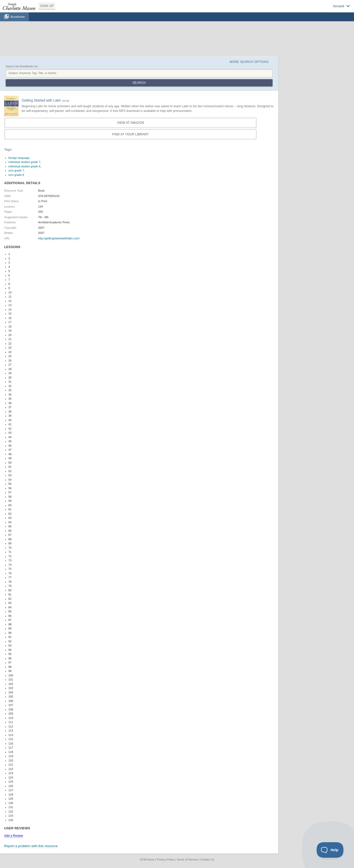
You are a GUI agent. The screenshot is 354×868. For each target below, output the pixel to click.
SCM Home (147, 859)
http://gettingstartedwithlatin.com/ (59, 238)
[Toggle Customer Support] (330, 850)
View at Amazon (130, 123)
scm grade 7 (16, 170)
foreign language (19, 158)
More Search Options (249, 62)
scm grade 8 (16, 175)
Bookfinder (18, 17)
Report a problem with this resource (31, 846)
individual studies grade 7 (24, 162)
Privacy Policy (166, 859)
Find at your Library (131, 134)
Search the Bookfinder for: (22, 66)
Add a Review (14, 836)
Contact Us (207, 859)
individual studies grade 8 (24, 166)
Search (139, 83)
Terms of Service (187, 859)
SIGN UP (47, 6)
